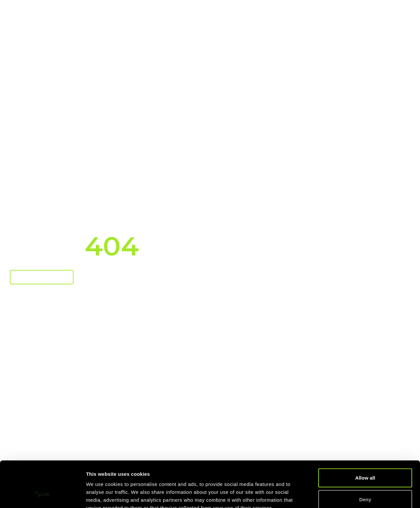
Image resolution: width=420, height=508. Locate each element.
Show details (344, 495)
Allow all (365, 438)
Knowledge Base (297, 12)
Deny (365, 460)
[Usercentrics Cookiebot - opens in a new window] (42, 495)
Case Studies (236, 12)
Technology (177, 12)
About (352, 12)
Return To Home (42, 277)
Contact (392, 12)
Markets (126, 12)
